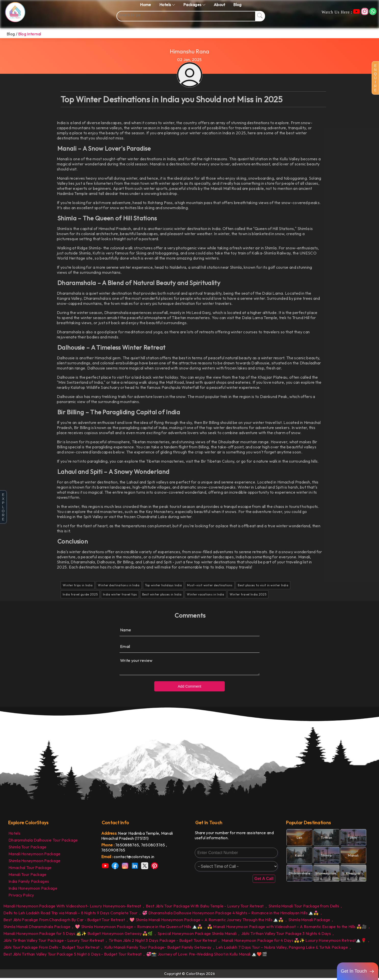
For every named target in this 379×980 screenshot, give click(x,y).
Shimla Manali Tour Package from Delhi (304, 908)
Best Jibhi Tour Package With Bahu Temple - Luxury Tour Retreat (205, 908)
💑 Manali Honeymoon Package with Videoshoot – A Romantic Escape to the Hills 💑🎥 (287, 929)
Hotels (14, 835)
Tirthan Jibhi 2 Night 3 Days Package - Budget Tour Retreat (163, 942)
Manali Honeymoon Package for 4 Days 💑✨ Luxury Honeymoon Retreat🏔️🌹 (294, 942)
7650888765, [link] (128, 847)
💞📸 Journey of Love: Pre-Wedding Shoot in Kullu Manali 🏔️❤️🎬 (207, 956)
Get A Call (264, 881)
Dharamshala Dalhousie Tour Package (43, 842)
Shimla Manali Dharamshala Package (37, 929)
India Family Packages (29, 883)
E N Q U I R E (375, 78)
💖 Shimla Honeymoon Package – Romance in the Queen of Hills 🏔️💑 (139, 929)
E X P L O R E (3, 507)
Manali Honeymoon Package (34, 856)
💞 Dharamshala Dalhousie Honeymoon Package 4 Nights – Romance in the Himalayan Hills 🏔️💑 (231, 915)
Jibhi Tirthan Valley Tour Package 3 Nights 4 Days (286, 935)
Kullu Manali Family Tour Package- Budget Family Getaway (158, 949)
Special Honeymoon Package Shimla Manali (197, 935)
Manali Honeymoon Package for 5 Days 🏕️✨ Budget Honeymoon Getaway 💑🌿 (78, 935)
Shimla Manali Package (309, 922)
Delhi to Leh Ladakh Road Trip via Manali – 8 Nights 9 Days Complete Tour (70, 915)
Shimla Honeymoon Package (34, 863)
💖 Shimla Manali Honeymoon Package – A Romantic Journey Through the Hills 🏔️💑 (207, 922)
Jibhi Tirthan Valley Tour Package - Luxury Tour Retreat (54, 942)
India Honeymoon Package (33, 890)
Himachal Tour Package (30, 870)
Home (145, 5)
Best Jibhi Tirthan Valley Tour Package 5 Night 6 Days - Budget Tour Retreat (73, 956)
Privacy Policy (21, 897)
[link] (143, 859)
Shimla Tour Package (28, 849)
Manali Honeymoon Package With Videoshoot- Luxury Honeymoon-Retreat (72, 908)
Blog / (12, 34)
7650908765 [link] (113, 852)
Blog (237, 5)
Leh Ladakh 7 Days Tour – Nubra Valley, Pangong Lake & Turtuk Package (282, 949)
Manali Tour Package (28, 876)
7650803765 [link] (153, 847)
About (219, 5)
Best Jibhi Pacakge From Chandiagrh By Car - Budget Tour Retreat (64, 922)
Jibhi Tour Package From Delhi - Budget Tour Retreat (51, 949)
